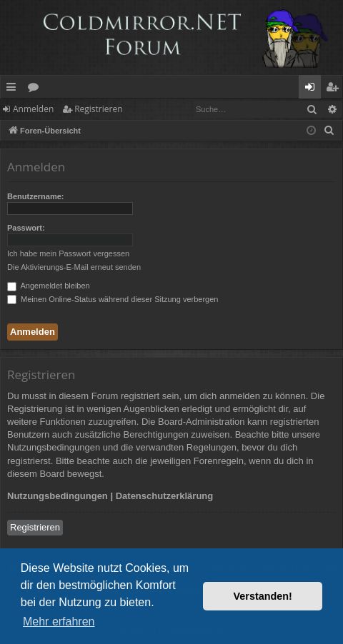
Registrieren (98, 109)
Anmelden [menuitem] (314, 89)
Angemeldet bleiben (49, 286)
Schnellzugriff (14, 89)
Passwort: (26, 228)
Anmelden (33, 109)
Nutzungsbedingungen (58, 496)
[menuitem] (329, 131)
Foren (36, 89)
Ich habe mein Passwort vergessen (68, 253)
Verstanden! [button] (263, 596)
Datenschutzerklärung (165, 496)
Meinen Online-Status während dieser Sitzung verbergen (113, 299)
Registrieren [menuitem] (335, 89)
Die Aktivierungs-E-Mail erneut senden (74, 267)
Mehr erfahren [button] (59, 622)
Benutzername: (35, 196)
